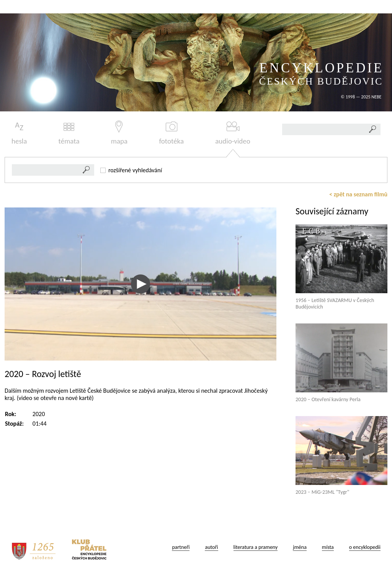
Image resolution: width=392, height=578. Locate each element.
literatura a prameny (256, 547)
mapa (119, 133)
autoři (211, 547)
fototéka (171, 133)
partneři (181, 547)
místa (328, 547)
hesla (19, 133)
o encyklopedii (365, 547)
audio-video (233, 133)
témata (69, 133)
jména (300, 547)
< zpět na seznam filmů (358, 194)
